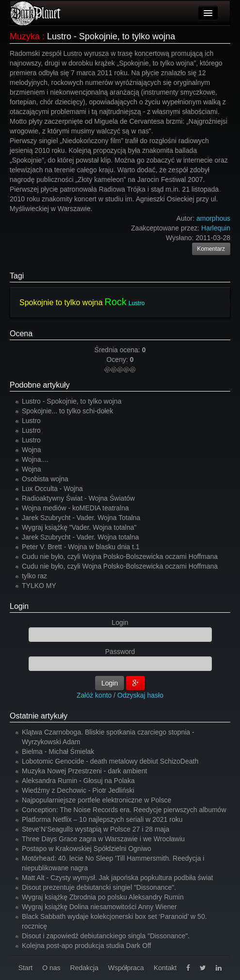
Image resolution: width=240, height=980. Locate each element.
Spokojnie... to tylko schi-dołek (67, 411)
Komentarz (211, 249)
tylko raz (34, 576)
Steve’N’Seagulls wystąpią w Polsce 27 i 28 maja (96, 829)
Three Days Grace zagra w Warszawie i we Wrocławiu (103, 839)
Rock (116, 302)
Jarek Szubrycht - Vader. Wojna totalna (80, 537)
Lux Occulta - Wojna (52, 489)
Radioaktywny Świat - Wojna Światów (78, 498)
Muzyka (25, 36)
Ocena (21, 334)
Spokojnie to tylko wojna (61, 302)
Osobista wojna (45, 479)
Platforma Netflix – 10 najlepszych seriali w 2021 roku (102, 819)
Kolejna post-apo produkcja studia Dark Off (87, 946)
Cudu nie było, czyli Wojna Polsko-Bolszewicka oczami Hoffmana (120, 556)
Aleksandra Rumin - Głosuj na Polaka (78, 781)
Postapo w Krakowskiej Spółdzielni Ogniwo (87, 849)
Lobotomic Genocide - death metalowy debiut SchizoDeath (110, 761)
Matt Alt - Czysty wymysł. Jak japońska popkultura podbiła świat (118, 878)
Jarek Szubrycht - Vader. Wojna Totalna (81, 518)
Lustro (136, 303)
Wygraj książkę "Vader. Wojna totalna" (79, 527)
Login (19, 606)
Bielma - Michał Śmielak (58, 751)
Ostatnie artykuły (39, 716)
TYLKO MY (39, 586)
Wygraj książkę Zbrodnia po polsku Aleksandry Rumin (103, 897)
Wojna (31, 450)
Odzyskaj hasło (140, 695)
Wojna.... (35, 459)
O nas (51, 968)
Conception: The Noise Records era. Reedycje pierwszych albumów (124, 810)
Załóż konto (94, 695)
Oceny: (118, 359)
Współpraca (126, 968)
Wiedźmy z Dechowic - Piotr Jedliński (78, 790)
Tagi (17, 276)
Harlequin (216, 228)
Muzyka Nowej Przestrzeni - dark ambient (84, 771)
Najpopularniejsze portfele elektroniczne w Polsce (96, 800)
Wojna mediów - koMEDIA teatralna (75, 508)
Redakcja (84, 968)
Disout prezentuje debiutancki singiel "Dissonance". (99, 887)
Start (26, 968)
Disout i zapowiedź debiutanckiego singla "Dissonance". (106, 936)
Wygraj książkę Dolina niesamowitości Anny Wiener (99, 907)
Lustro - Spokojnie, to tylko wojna (72, 401)
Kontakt (165, 968)
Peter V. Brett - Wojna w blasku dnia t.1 (81, 547)
